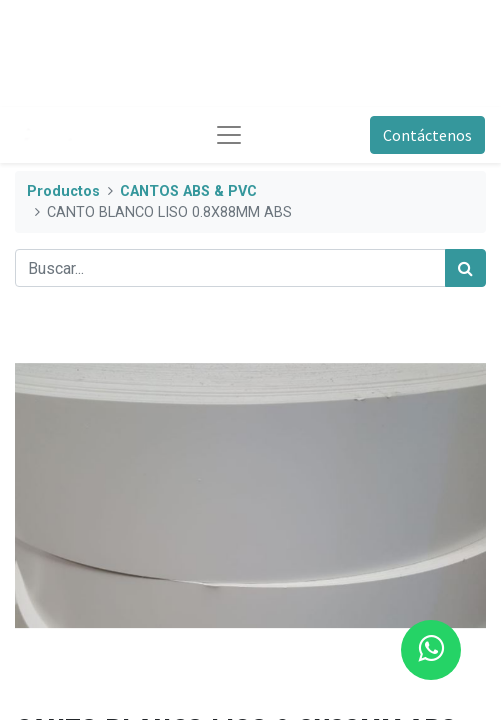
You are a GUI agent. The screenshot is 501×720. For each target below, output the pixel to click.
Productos (63, 191)
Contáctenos (427, 135)
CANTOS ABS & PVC (188, 191)
